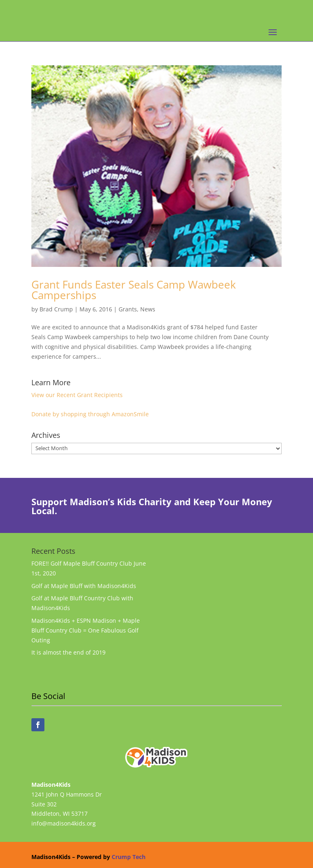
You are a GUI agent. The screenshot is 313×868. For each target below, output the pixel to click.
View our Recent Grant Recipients (77, 395)
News (148, 309)
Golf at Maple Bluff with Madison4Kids (84, 586)
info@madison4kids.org (64, 823)
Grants (128, 309)
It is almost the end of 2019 (68, 652)
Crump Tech (129, 857)
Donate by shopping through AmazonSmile (90, 414)
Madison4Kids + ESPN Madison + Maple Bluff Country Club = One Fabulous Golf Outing (86, 630)
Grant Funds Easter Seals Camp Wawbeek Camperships (134, 290)
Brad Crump (56, 309)
